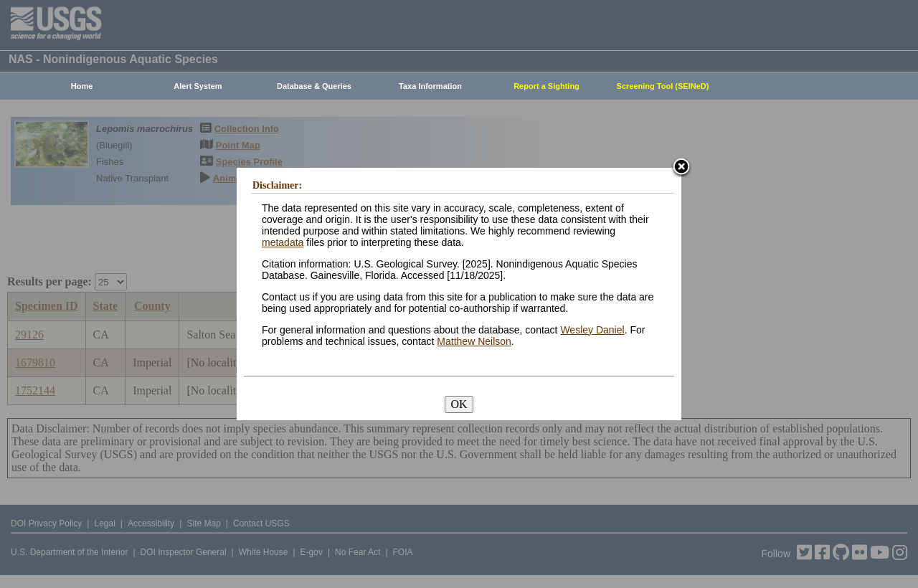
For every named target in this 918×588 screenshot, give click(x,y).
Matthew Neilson (474, 341)
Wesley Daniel (592, 330)
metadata (283, 242)
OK (459, 404)
